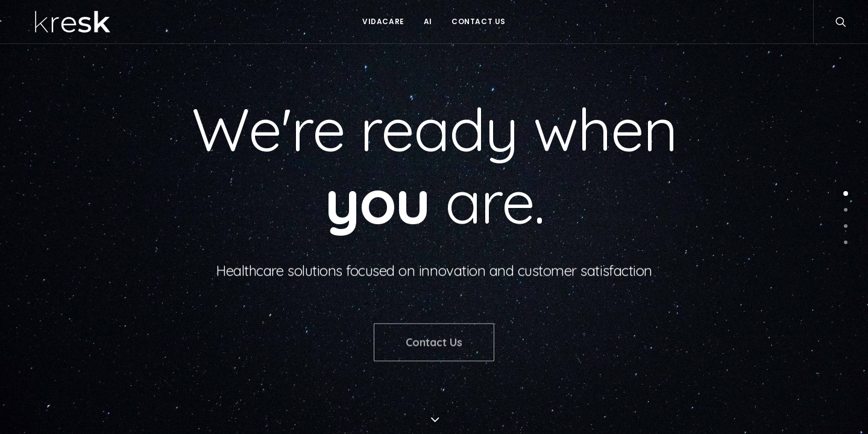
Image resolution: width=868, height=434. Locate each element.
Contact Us (479, 21)
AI (428, 21)
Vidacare (383, 21)
